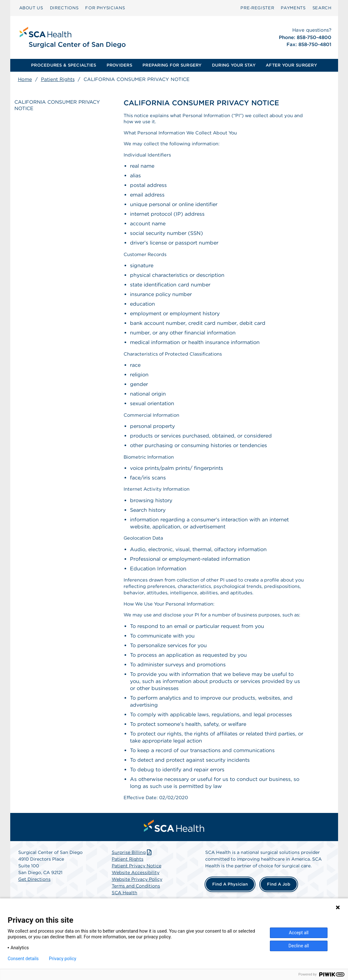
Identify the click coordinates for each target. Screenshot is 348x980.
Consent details (23, 959)
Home (25, 79)
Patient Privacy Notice (137, 895)
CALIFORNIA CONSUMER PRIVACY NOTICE (52, 107)
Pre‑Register (257, 8)
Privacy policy (63, 959)
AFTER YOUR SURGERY (291, 65)
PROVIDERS (119, 65)
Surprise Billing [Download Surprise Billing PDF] (132, 881)
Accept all (299, 933)
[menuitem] (31, 8)
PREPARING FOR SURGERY (172, 65)
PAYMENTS (293, 8)
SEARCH (322, 8)
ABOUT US (31, 8)
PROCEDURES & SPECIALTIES (64, 65)
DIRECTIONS (64, 8)
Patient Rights (58, 79)
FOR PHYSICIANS (105, 8)
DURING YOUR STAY (234, 65)
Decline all (299, 946)
